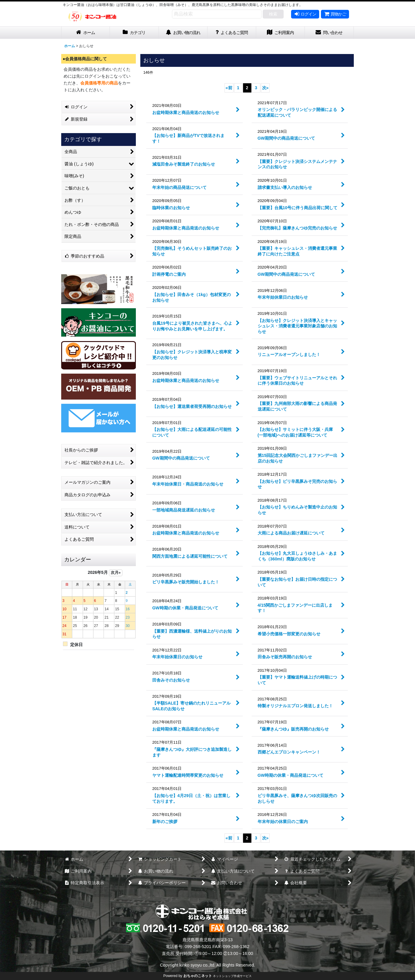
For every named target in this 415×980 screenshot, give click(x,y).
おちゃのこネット (198, 976)
